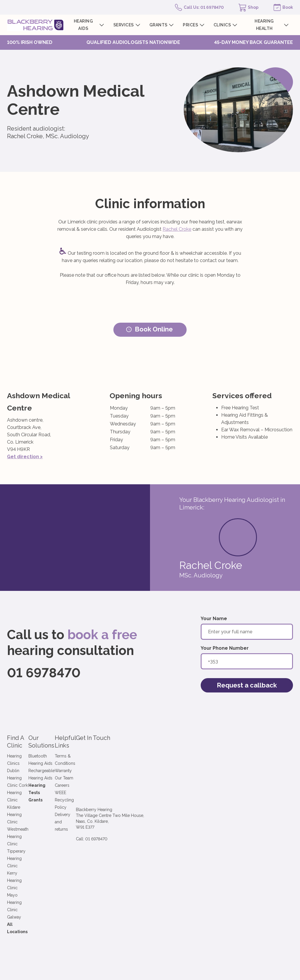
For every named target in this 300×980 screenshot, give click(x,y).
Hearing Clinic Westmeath (31, 770)
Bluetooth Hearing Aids (86, 748)
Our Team (131, 763)
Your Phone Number (225, 648)
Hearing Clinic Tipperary (30, 778)
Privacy (160, 879)
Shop (253, 7)
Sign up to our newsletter (38, 834)
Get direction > (25, 457)
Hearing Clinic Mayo (26, 792)
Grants (71, 770)
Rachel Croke (177, 229)
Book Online (149, 329)
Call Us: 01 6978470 (204, 7)
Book (288, 7)
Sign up (131, 846)
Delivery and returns (140, 785)
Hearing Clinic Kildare (27, 763)
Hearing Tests (79, 763)
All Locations (21, 807)
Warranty (130, 756)
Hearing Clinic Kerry (26, 785)
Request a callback (247, 685)
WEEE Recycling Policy (144, 778)
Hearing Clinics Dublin (28, 748)
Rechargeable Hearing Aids (90, 756)
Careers (129, 770)
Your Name (214, 619)
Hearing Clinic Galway (28, 800)
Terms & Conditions (140, 748)
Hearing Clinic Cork (25, 756)
